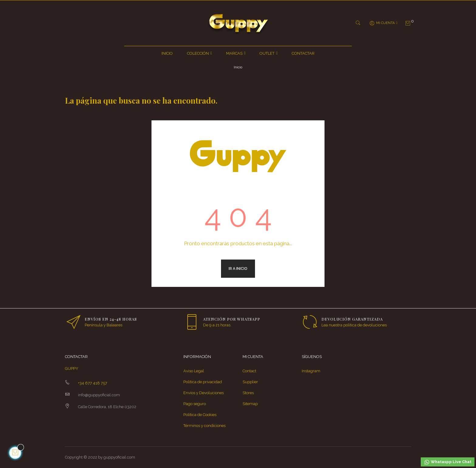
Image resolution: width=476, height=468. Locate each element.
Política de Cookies (200, 415)
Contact (249, 371)
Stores (248, 393)
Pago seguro (195, 404)
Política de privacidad (203, 382)
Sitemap (250, 404)
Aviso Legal (194, 371)
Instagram (311, 371)
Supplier (250, 382)
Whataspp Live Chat (448, 462)
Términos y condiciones (204, 426)
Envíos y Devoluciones (204, 393)
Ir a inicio (238, 269)
